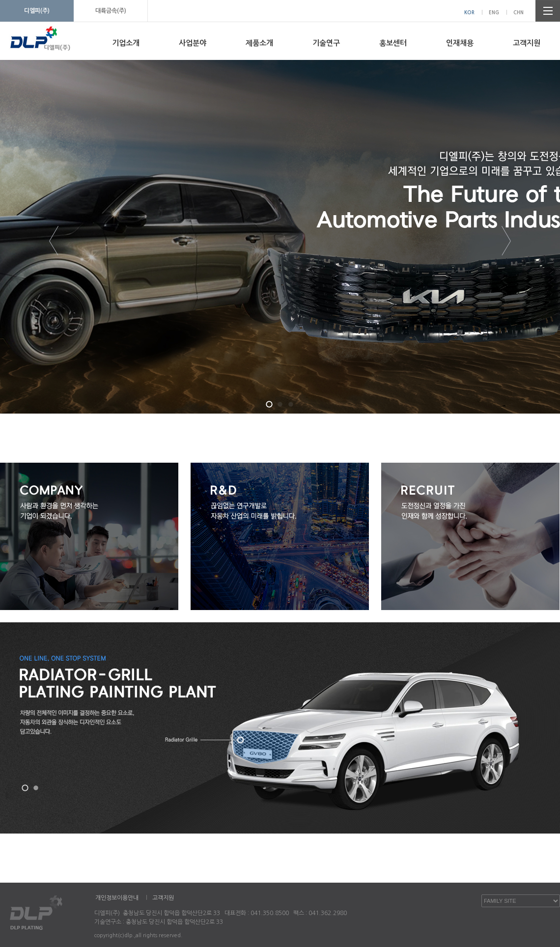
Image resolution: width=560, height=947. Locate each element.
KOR (469, 13)
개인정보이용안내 (117, 898)
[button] (269, 404)
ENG (494, 13)
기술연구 (326, 43)
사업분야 (193, 43)
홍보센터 (393, 43)
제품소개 (259, 43)
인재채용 (460, 43)
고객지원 (527, 43)
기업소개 (126, 43)
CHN (518, 13)
